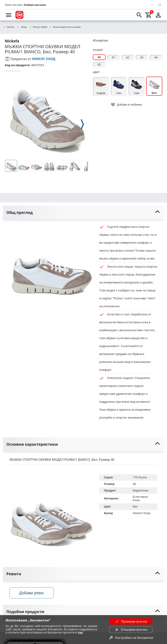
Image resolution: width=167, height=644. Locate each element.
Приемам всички (131, 621)
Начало (9, 27)
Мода (22, 27)
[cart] (149, 15)
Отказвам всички (131, 630)
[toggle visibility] (83, 213)
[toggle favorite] (127, 105)
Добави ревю (32, 593)
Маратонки (141, 490)
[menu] (9, 15)
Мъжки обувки (38, 27)
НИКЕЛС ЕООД (44, 59)
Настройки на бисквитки (131, 638)
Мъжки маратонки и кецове (65, 27)
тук (80, 632)
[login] (158, 15)
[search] (139, 15)
